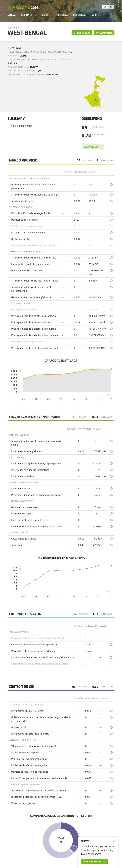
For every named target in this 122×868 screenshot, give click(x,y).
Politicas (62, 15)
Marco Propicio (23, 160)
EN (105, 7)
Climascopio (23, 8)
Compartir (106, 33)
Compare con (91, 147)
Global (12, 15)
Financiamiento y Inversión (34, 417)
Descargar (80, 15)
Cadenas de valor (25, 614)
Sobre (95, 15)
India (17, 28)
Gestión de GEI (22, 687)
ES (111, 7)
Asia (10, 28)
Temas (44, 15)
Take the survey (93, 861)
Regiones (27, 15)
